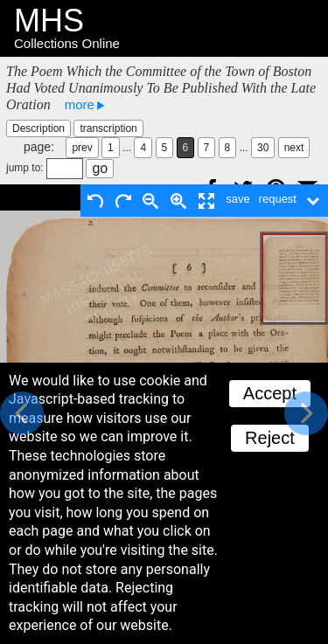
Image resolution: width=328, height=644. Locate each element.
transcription (108, 128)
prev (82, 148)
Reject (270, 438)
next (294, 148)
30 (263, 148)
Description (38, 128)
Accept (270, 393)
